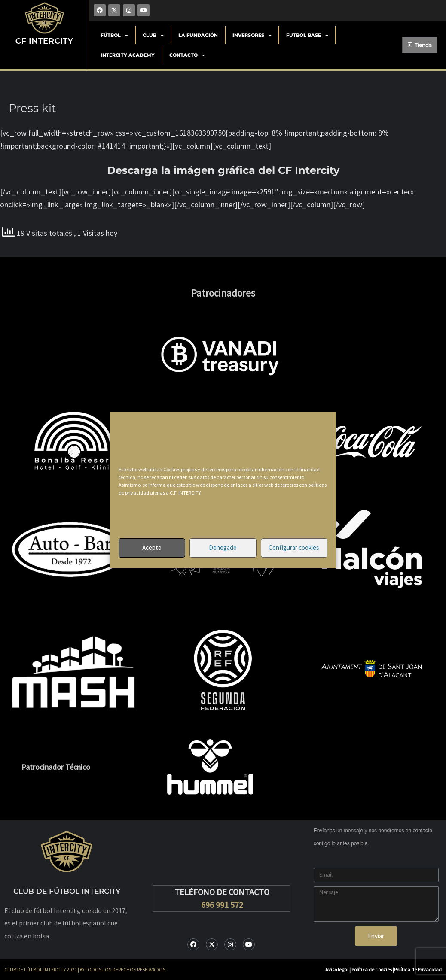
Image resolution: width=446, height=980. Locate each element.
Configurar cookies (294, 548)
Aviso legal (337, 969)
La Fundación (198, 35)
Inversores (252, 35)
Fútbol (114, 35)
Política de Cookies (372, 969)
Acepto (152, 548)
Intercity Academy (128, 55)
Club (153, 35)
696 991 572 (222, 905)
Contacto (187, 55)
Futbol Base (307, 35)
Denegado (223, 548)
